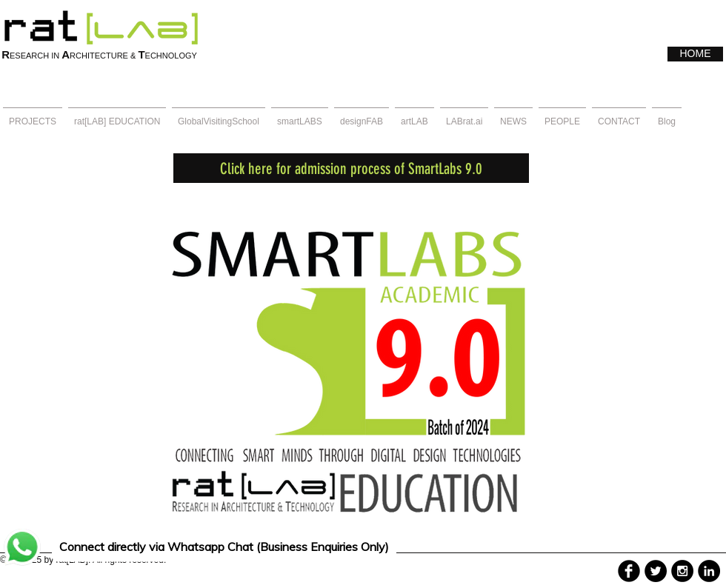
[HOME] (695, 54)
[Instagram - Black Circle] (682, 571)
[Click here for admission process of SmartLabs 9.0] (351, 168)
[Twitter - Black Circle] (656, 571)
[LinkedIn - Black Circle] (709, 571)
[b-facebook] (629, 571)
